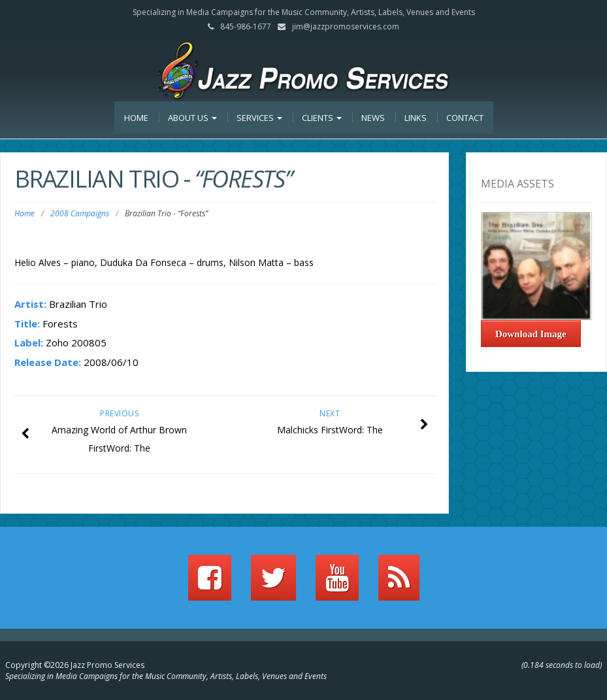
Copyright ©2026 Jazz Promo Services (75, 665)
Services (259, 118)
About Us (192, 118)
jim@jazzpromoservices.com (346, 26)
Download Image (531, 334)
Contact (465, 118)
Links (416, 118)
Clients (322, 118)
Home (136, 118)
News (373, 118)
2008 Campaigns (80, 213)
